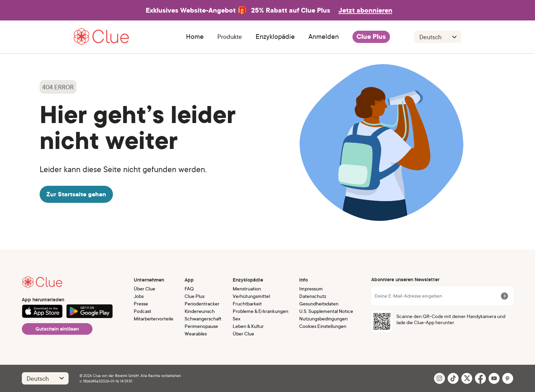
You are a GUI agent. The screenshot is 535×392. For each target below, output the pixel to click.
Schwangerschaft (203, 319)
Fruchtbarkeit (247, 304)
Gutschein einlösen (57, 329)
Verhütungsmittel (251, 296)
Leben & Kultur (248, 326)
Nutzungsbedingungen (323, 319)
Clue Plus (371, 37)
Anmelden (324, 37)
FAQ (189, 289)
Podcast (142, 311)
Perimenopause (201, 326)
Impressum (311, 289)
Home (195, 37)
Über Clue (144, 289)
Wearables (196, 334)
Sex (237, 319)
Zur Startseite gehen (76, 194)
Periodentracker (202, 304)
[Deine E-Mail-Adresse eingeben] (437, 296)
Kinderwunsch (200, 311)
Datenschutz (313, 296)
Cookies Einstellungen (323, 326)
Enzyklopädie (275, 37)
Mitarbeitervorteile (154, 319)
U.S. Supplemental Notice (326, 311)
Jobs (139, 296)
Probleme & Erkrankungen (261, 311)
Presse (141, 304)
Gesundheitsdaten (319, 304)
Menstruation (247, 289)
